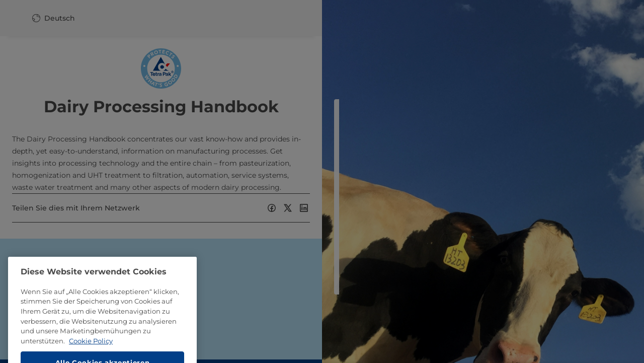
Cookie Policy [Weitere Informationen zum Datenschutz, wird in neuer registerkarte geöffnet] (91, 354)
